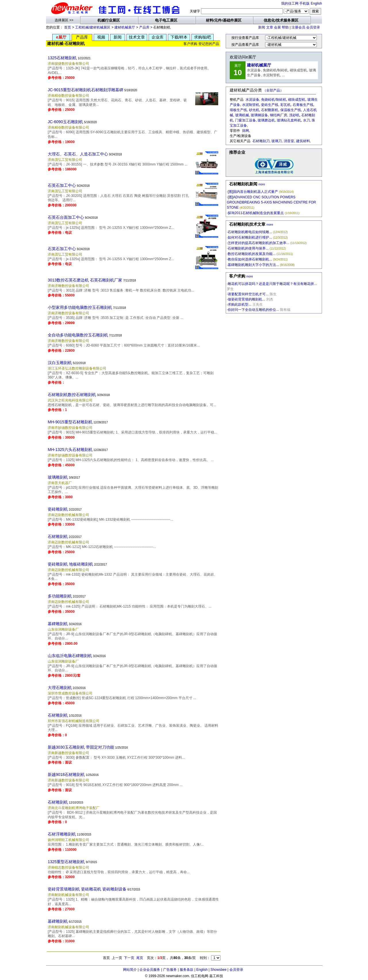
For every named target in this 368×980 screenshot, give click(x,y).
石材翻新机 (270, 110)
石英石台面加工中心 (66, 217)
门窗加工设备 (246, 120)
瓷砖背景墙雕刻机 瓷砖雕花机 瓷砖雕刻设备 (87, 889)
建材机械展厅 (125, 27)
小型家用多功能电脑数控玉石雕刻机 (80, 307)
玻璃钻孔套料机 (289, 120)
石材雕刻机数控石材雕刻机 (72, 395)
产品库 (144, 27)
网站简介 (130, 970)
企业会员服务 (150, 970)
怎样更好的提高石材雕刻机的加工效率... (258, 243)
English (316, 3)
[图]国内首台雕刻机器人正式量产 (253, 192)
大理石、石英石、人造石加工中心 (78, 154)
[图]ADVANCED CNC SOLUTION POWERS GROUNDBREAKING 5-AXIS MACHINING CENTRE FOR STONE (271, 202)
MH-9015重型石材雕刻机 (70, 422)
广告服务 (170, 970)
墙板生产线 (238, 110)
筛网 (246, 131)
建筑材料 (303, 141)
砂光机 (254, 110)
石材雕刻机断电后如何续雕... (250, 232)
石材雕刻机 (58, 536)
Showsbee (218, 970)
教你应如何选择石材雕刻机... (250, 259)
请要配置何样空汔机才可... (248, 294)
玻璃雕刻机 (58, 477)
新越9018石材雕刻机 (66, 775)
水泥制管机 (251, 105)
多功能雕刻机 (60, 596)
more (262, 184)
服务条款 (187, 970)
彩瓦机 (285, 105)
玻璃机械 (242, 115)
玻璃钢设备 (259, 115)
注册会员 (298, 27)
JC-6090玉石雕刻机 (65, 122)
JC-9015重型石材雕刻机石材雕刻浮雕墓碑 (86, 90)
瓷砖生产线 (270, 105)
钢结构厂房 (279, 115)
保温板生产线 (291, 110)
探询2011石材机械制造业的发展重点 (256, 213)
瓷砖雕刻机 (58, 509)
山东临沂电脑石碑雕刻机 (70, 656)
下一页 (129, 958)
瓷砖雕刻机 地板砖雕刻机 (70, 564)
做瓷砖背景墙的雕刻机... (246, 299)
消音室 (289, 141)
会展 (277, 27)
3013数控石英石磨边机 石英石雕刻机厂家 (85, 280)
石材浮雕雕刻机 (62, 834)
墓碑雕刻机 (58, 624)
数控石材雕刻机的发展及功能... (252, 254)
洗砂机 (294, 115)
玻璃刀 (277, 141)
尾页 (140, 958)
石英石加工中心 (62, 185)
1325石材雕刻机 (62, 58)
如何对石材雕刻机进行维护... (250, 237)
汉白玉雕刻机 (60, 363)
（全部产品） (273, 90)
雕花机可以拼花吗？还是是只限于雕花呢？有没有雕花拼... (272, 284)
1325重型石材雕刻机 (66, 862)
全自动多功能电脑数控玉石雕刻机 (78, 335)
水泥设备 (252, 100)
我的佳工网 (290, 3)
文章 (270, 27)
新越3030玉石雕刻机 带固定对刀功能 (81, 747)
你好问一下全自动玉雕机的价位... (253, 310)
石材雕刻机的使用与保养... (248, 248)
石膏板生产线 (303, 105)
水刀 (306, 120)
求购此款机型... (239, 305)
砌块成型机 (297, 100)
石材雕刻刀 (261, 141)
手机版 (304, 3)
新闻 (262, 27)
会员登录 (313, 27)
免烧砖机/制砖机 (274, 100)
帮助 (285, 27)
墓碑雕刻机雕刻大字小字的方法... (253, 265)
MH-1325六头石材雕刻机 (70, 450)
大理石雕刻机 (60, 688)
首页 (68, 27)
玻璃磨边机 (266, 120)
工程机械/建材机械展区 (93, 27)
